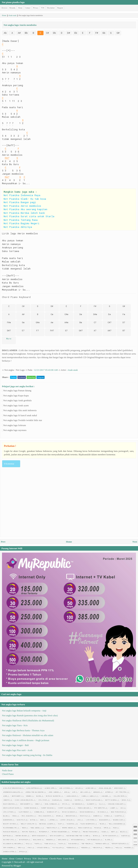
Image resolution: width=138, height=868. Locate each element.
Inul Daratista (45, 816)
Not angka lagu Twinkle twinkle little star (23, 420)
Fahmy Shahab (47, 808)
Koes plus (21, 820)
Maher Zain (118, 820)
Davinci (78, 800)
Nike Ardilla (36, 828)
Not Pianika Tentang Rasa (21, 220)
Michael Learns (46, 824)
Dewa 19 (125, 800)
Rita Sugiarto (56, 836)
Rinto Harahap (38, 836)
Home (69, 542)
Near (102, 824)
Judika (107, 816)
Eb (76, 33)
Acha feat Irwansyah (12, 788)
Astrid (108, 792)
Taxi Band (72, 844)
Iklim (5, 816)
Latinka (52, 820)
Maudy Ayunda (10, 824)
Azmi (5, 796)
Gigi (122, 808)
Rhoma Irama (21, 836)
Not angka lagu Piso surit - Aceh (17, 750)
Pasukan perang (10, 832)
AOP (74, 792)
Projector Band (90, 832)
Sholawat (62, 840)
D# (69, 33)
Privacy (36, 8)
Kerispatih (7, 820)
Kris (42, 820)
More (9, 339)
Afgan (78, 788)
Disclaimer (51, 8)
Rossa (96, 836)
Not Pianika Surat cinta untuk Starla (29, 216)
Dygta (65, 804)
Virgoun (96, 848)
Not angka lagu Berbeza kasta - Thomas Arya (23, 730)
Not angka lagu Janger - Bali (15, 745)
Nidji (24, 828)
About (20, 8)
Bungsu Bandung (53, 796)
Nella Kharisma (116, 824)
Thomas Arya (101, 844)
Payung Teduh (28, 832)
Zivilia (22, 852)
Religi (123, 832)
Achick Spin (49, 788)
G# (118, 33)
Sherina (50, 840)
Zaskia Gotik (9, 852)
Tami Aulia (49, 844)
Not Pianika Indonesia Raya (22, 195)
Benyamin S (17, 796)
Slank (107, 840)
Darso (67, 800)
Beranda (12, 8)
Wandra (128, 848)
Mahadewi (103, 820)
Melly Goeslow (28, 824)
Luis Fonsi (90, 820)
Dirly (38, 804)
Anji (66, 792)
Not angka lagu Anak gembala (17, 400)
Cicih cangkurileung (24, 800)
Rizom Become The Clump (77, 836)
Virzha (108, 848)
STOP (135, 845)
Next (135, 542)
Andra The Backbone (34, 792)
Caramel (105, 796)
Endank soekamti (116, 804)
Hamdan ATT (52, 812)
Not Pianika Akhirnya (18, 227)
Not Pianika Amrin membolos (22, 206)
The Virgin (86, 844)
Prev (3, 542)
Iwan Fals (84, 816)
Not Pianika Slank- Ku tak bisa (25, 199)
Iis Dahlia (102, 812)
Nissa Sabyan (84, 828)
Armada (96, 792)
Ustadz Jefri (42, 848)
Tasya (61, 844)
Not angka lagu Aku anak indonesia (20, 410)
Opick (106, 828)
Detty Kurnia (111, 800)
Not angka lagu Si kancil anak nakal (20, 415)
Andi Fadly (119, 788)
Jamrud (96, 816)
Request (60, 8)
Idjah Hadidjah (86, 812)
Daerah (56, 800)
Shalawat (37, 840)
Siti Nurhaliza (94, 840)
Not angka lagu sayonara (15, 430)
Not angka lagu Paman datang (17, 390)
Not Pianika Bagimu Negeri (21, 223)
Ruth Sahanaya (110, 836)
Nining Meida (68, 828)
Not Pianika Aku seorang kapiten (25, 209)
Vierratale (71, 848)
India (15, 816)
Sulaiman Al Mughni (12, 844)
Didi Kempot (25, 804)
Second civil (8, 840)
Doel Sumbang (51, 804)
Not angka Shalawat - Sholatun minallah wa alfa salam (28, 735)
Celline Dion (119, 796)
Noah (96, 828)
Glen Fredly (24, 812)
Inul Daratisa (28, 816)
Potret (75, 832)
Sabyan (124, 836)
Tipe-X (20, 848)
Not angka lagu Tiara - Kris (15, 725)
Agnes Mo (90, 788)
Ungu (30, 848)
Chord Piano (8, 774)
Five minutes (99, 808)
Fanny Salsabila (66, 808)
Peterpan (43, 832)
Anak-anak (73, 370)
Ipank (58, 816)
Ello (101, 804)
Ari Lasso (84, 792)
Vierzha (84, 848)
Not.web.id (19, 862)
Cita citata (43, 800)
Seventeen (23, 840)
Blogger (17, 866)
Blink (39, 796)
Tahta (37, 844)
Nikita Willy (52, 828)
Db (54, 33)
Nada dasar (7, 770)
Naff (60, 824)
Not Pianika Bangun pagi (20, 202)
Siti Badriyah (77, 840)
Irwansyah (70, 816)
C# (47, 33)
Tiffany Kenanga (119, 844)
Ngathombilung (10, 828)
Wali (117, 848)
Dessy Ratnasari (93, 800)
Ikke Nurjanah (117, 812)
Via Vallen (57, 848)
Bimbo (29, 796)
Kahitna (118, 816)
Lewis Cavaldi (66, 820)
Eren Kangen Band (11, 808)
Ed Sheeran (77, 804)
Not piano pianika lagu (13, 2)
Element (91, 804)
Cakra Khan (71, 796)
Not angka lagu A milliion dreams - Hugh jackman (26, 740)
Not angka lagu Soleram (15, 425)
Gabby (113, 808)
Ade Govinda (65, 788)
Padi (115, 828)
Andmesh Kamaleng (12, 792)
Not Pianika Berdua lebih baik (24, 213)
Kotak (33, 820)
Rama (104, 832)
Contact (28, 8)
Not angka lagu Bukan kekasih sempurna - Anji (24, 711)
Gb (104, 33)
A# (19, 33)
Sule (28, 844)
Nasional (71, 824)
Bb (26, 33)
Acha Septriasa (33, 788)
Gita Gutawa (8, 812)
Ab (5, 33)
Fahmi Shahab (30, 808)
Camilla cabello (88, 796)
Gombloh (38, 812)
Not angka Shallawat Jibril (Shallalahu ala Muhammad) (28, 720)
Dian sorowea (9, 804)
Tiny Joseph (8, 848)
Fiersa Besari (83, 808)
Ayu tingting (121, 792)
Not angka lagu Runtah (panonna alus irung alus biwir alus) (30, 715)
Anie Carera (54, 792)
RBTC (113, 832)
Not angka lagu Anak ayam (16, 405)
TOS (43, 8)
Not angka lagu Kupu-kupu (16, 396)
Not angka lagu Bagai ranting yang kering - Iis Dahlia (27, 755)
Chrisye (6, 800)
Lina (79, 820)
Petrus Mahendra (59, 832)
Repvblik (7, 836)
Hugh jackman (68, 812)
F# (97, 33)
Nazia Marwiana (88, 824)
